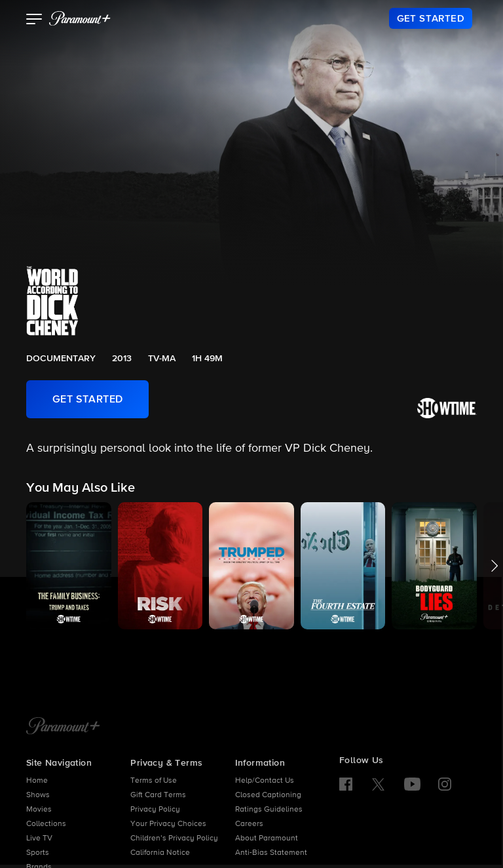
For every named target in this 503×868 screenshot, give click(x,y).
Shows (38, 795)
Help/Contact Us (265, 781)
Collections (46, 824)
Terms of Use (154, 781)
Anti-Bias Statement (271, 853)
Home (37, 781)
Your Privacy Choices (168, 824)
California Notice (160, 853)
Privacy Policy (155, 810)
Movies (39, 810)
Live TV (39, 838)
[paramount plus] (80, 18)
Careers (249, 824)
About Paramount (267, 838)
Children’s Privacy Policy (174, 838)
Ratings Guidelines (269, 810)
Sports (38, 853)
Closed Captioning (268, 795)
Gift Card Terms (158, 795)
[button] (34, 20)
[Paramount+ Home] (63, 727)
